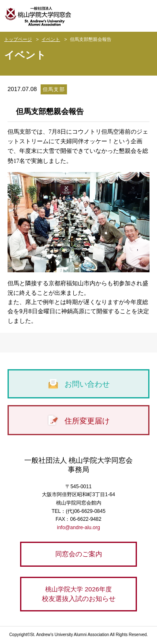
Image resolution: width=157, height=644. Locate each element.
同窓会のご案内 (79, 554)
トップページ (18, 39)
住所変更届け (78, 421)
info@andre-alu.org (78, 527)
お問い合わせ (78, 384)
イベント (51, 39)
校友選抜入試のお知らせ (78, 593)
